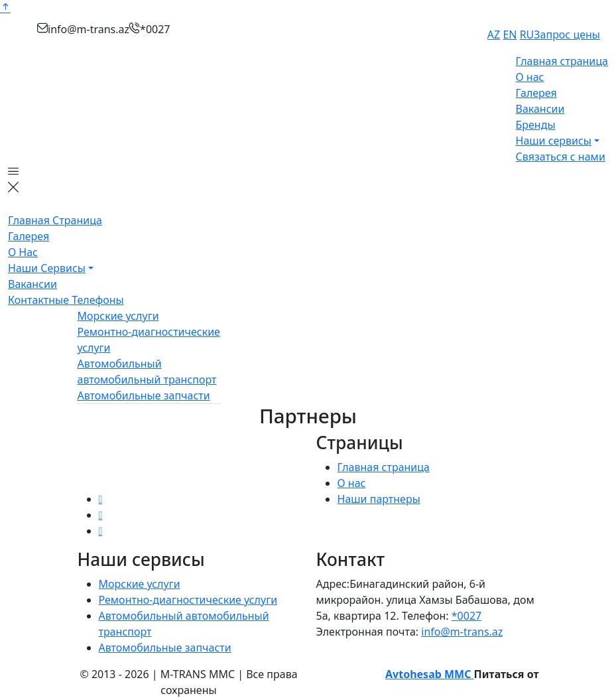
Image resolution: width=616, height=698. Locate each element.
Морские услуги (118, 316)
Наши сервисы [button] (554, 141)
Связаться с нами (561, 157)
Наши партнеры (379, 499)
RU (527, 35)
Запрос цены (567, 35)
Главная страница (562, 61)
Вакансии (540, 109)
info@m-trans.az (462, 632)
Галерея (536, 93)
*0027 (466, 616)
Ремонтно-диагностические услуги (188, 600)
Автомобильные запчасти (144, 395)
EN (510, 35)
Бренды (536, 125)
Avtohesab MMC (430, 674)
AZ (494, 35)
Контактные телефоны (66, 300)
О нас (530, 77)
